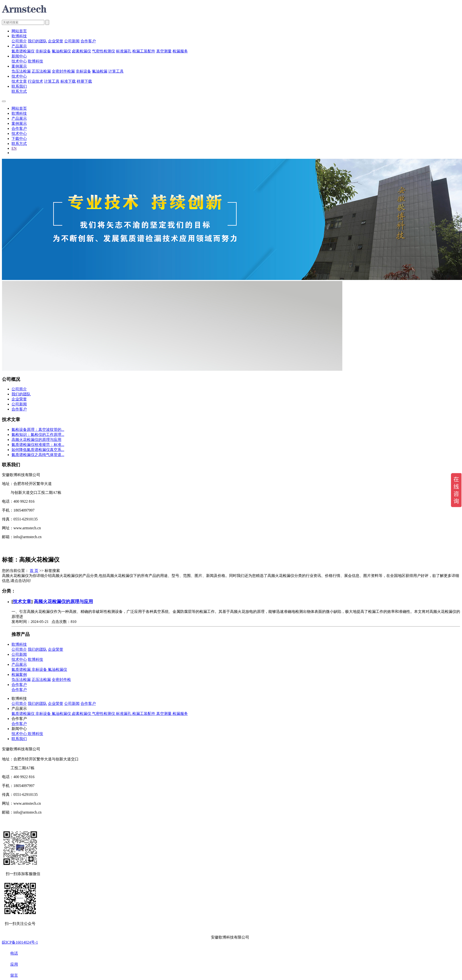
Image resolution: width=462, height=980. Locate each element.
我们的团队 (37, 41)
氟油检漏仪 (61, 51)
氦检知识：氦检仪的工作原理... (38, 435)
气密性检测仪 (104, 51)
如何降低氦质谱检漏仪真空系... (38, 450)
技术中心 (19, 61)
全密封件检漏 (63, 71)
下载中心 (19, 139)
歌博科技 (19, 36)
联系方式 (19, 91)
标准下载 (68, 81)
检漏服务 (180, 51)
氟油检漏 (100, 71)
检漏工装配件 (144, 51)
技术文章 (19, 81)
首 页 (34, 571)
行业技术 (35, 81)
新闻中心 (19, 56)
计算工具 (116, 71)
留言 (10, 975)
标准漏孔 (124, 51)
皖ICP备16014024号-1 (20, 942)
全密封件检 (61, 680)
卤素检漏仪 (81, 51)
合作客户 (88, 41)
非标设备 (43, 51)
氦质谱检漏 (22, 669)
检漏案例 (19, 675)
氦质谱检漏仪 (23, 51)
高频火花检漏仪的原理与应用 (36, 440)
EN (14, 148)
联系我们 (19, 86)
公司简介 (19, 41)
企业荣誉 (56, 41)
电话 (10, 953)
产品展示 (19, 46)
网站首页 (19, 31)
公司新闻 (72, 41)
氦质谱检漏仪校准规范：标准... (38, 445)
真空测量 (164, 51)
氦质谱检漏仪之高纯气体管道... (38, 455)
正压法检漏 (41, 71)
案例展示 (19, 66)
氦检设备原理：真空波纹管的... (38, 430)
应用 (10, 964)
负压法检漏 (21, 71)
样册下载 (84, 81)
